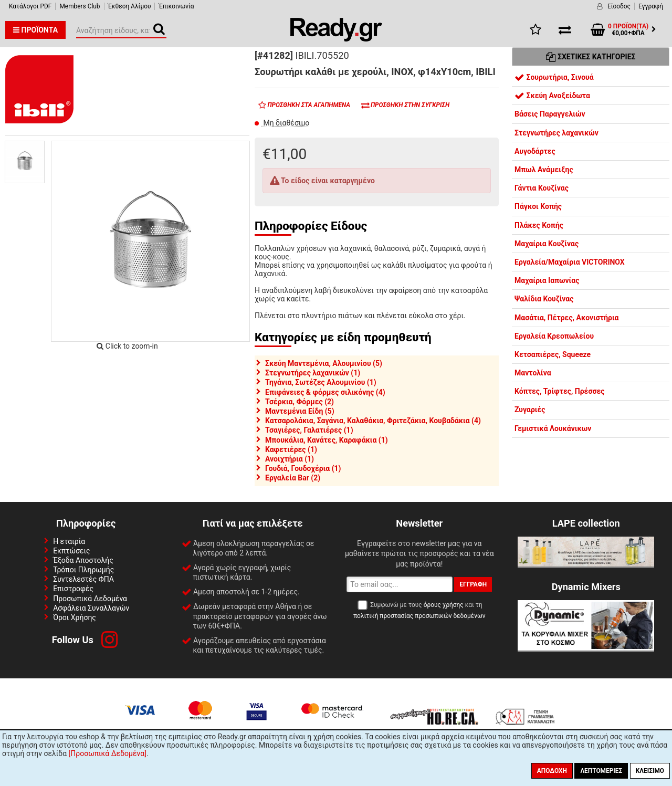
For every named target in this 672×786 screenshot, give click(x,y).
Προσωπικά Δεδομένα (90, 599)
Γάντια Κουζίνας (542, 188)
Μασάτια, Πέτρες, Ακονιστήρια (566, 318)
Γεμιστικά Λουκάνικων (553, 428)
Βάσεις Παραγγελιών (550, 114)
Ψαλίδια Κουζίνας (544, 299)
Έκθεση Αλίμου (130, 6)
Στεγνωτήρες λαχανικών (556, 133)
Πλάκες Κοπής (539, 225)
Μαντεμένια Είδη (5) (300, 411)
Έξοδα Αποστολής (83, 560)
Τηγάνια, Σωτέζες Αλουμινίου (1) (321, 382)
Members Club (80, 6)
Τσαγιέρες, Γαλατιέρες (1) (309, 430)
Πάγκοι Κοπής (538, 206)
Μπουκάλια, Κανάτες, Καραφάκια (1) (327, 440)
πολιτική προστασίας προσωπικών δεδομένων (419, 616)
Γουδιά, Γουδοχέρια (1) (303, 468)
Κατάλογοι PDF (30, 6)
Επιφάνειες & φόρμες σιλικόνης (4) (325, 392)
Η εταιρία (69, 541)
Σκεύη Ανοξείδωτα (552, 96)
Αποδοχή (552, 771)
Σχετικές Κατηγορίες (591, 57)
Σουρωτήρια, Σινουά (554, 77)
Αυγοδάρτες (535, 151)
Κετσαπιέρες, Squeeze (553, 354)
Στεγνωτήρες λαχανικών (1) (313, 373)
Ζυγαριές (530, 410)
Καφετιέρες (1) (291, 449)
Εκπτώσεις (71, 551)
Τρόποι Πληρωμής (83, 570)
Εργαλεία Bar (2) (293, 478)
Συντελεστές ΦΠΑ (83, 579)
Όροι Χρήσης (75, 617)
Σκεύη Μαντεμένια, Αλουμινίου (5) (324, 363)
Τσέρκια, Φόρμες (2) (300, 402)
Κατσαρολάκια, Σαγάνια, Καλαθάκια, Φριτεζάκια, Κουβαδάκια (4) (373, 421)
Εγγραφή (651, 6)
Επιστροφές (73, 589)
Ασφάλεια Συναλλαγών (91, 608)
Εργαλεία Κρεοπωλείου (554, 336)
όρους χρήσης (444, 605)
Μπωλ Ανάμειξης (544, 170)
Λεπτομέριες (601, 771)
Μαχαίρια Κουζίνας (547, 244)
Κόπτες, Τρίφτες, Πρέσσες (559, 391)
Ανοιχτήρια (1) (290, 459)
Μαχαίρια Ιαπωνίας (547, 280)
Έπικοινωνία (176, 6)
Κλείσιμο (650, 771)
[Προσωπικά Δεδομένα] (108, 753)
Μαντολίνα (533, 373)
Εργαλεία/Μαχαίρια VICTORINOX (570, 262)
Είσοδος (619, 6)
